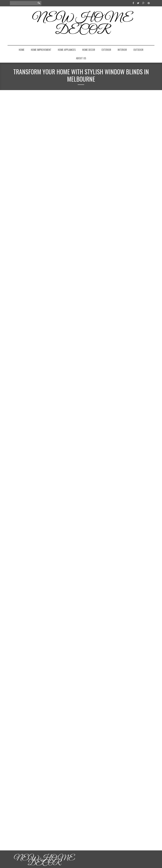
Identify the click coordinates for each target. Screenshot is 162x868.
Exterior (106, 50)
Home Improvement (41, 50)
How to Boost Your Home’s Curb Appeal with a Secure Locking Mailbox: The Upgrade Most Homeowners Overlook (132, 222)
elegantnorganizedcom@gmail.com (130, 198)
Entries (119, 342)
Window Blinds (47, 226)
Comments (121, 348)
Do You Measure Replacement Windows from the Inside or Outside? (52, 407)
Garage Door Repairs (50, 817)
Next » (14, 842)
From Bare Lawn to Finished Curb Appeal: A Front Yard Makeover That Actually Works (133, 236)
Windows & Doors (27, 226)
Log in (117, 337)
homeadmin (17, 111)
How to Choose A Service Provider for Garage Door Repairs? (51, 698)
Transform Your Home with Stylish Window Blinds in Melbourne (48, 102)
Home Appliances (67, 50)
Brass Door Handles (49, 377)
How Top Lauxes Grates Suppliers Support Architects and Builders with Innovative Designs (130, 268)
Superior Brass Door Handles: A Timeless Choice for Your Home (54, 256)
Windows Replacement (50, 522)
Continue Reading (25, 219)
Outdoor (138, 50)
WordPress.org (121, 354)
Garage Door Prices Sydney (52, 669)
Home (22, 50)
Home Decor (89, 50)
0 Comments (38, 231)
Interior (122, 50)
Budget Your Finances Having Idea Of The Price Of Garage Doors (54, 551)
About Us (81, 58)
